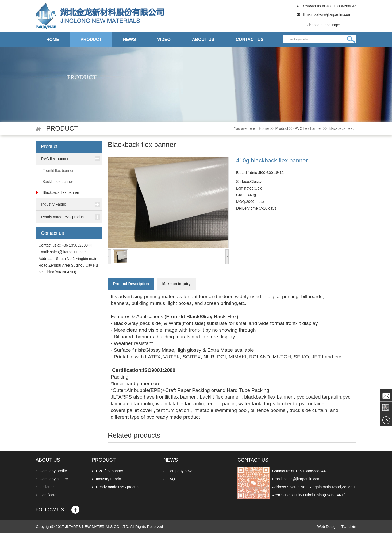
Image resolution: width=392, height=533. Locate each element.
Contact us (249, 40)
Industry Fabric (54, 204)
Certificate (46, 495)
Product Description (131, 284)
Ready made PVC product (63, 217)
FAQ (169, 479)
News (129, 39)
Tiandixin (349, 527)
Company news (178, 471)
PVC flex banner (308, 128)
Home (53, 39)
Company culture (52, 479)
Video (164, 39)
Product (91, 39)
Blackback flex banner (61, 192)
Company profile (51, 471)
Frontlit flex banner (58, 171)
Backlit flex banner (58, 182)
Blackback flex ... (342, 128)
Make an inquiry (176, 284)
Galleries (45, 487)
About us (203, 39)
